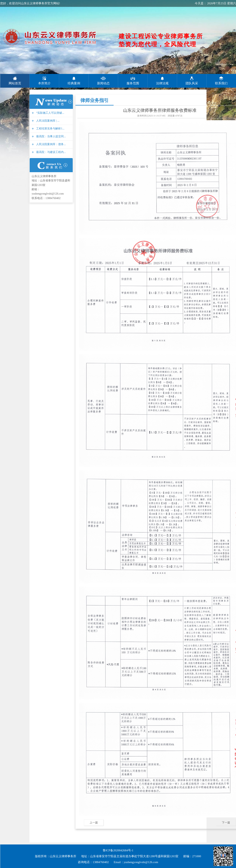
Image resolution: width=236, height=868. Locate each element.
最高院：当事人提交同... (51, 136)
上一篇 (94, 823)
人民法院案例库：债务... (51, 144)
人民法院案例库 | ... (47, 121)
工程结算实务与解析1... (50, 129)
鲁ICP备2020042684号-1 (118, 850)
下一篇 (226, 823)
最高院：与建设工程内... (51, 152)
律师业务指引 (95, 100)
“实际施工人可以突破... (50, 113)
